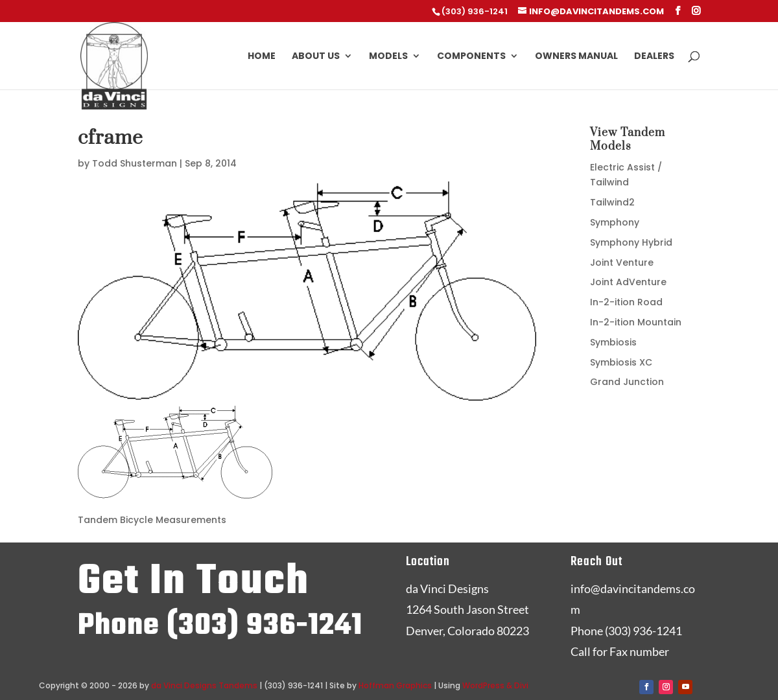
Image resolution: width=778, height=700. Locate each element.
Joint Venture (622, 262)
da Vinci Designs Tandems (204, 685)
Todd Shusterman (135, 163)
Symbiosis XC (621, 362)
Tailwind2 (612, 202)
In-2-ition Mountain (636, 322)
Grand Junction (627, 382)
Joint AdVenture (628, 282)
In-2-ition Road (626, 302)
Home (262, 57)
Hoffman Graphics (395, 685)
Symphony (615, 222)
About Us (316, 57)
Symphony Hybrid (631, 242)
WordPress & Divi (495, 685)
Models (388, 57)
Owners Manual (576, 57)
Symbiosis (613, 342)
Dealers (654, 57)
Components (471, 57)
